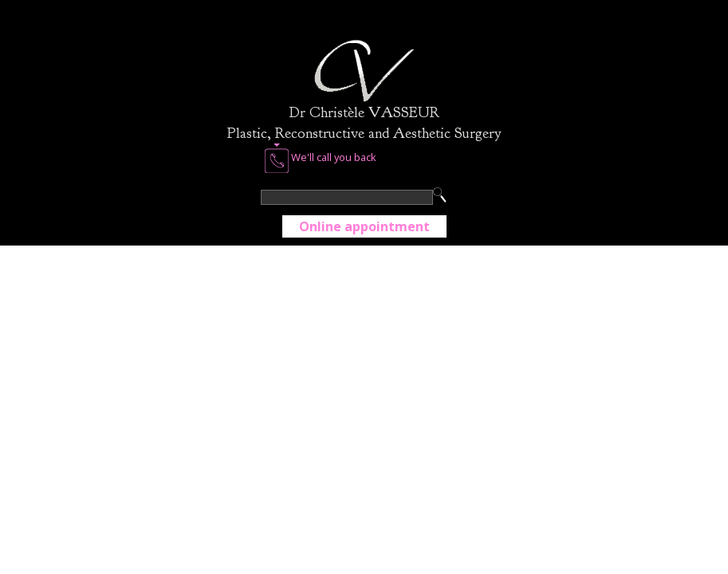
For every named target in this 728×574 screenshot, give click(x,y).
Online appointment (364, 226)
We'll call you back (321, 158)
